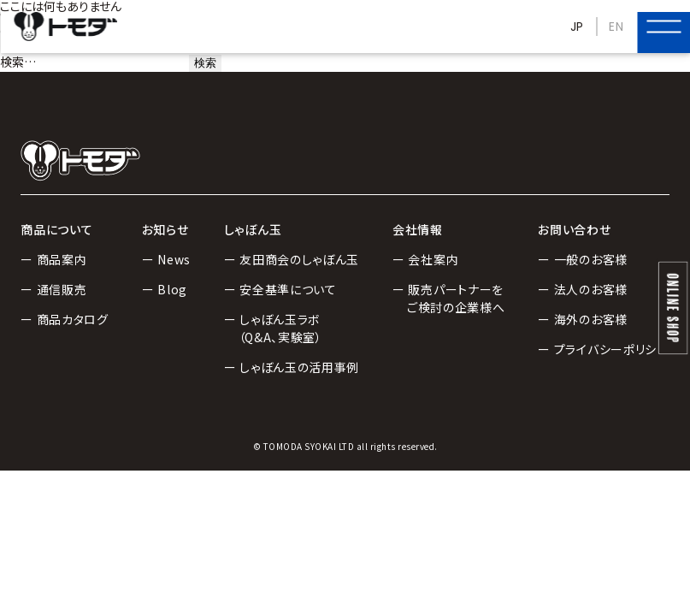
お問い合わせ (574, 229)
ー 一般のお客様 (583, 259)
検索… (18, 62)
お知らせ (165, 229)
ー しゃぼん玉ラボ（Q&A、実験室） (273, 328)
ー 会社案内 (425, 259)
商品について (56, 229)
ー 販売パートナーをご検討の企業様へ (448, 298)
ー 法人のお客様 (583, 289)
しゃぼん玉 (253, 229)
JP (577, 27)
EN (616, 27)
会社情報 (418, 229)
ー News (166, 259)
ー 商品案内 (53, 259)
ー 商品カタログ (65, 319)
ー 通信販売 (53, 289)
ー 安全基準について (280, 289)
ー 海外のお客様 (583, 319)
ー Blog (165, 289)
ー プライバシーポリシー (603, 349)
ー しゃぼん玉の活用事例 (292, 367)
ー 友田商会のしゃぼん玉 (292, 259)
